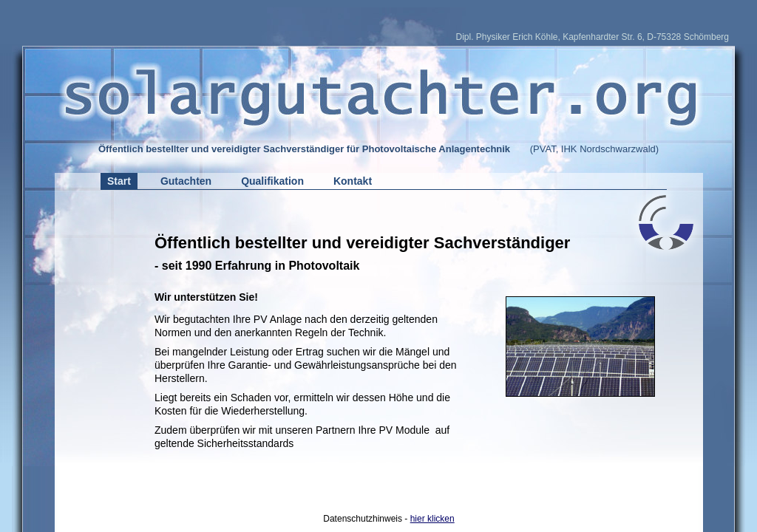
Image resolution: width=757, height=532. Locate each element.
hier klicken (432, 519)
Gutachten (186, 181)
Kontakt (353, 181)
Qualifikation (272, 181)
